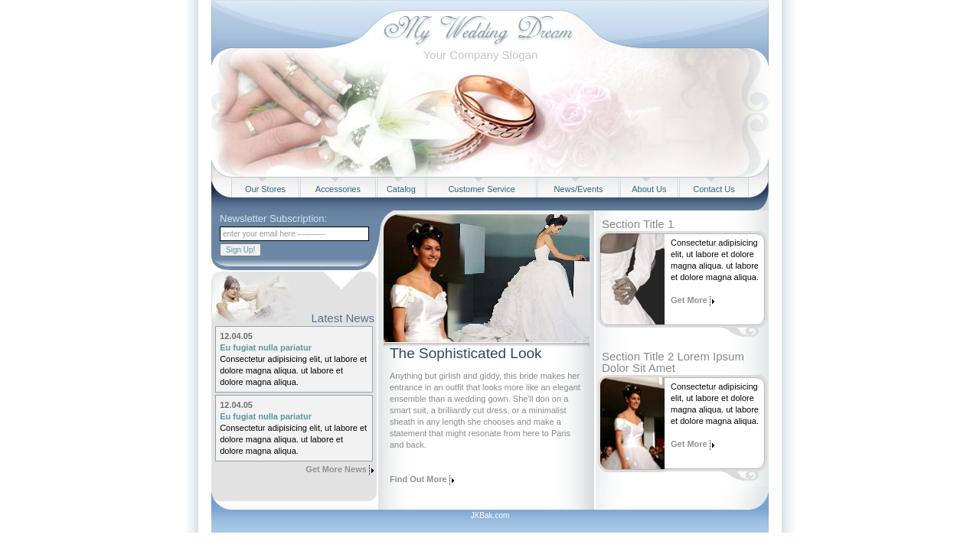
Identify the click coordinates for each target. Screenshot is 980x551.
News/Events (578, 189)
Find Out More (418, 479)
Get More (690, 300)
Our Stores (265, 189)
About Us (649, 189)
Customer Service (481, 189)
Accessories (338, 189)
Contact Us (714, 189)
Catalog (401, 189)
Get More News (336, 469)
